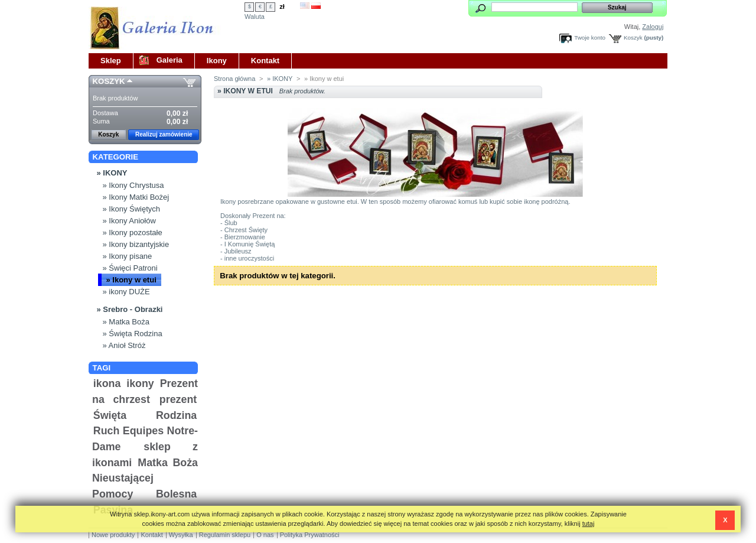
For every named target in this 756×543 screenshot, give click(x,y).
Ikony (217, 61)
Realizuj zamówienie (164, 134)
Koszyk (633, 38)
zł (282, 6)
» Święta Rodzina (133, 334)
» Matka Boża (126, 322)
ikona (107, 383)
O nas (265, 535)
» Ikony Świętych (132, 209)
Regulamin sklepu (225, 535)
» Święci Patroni (130, 268)
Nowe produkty (113, 535)
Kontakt (265, 61)
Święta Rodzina (145, 415)
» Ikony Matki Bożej (136, 197)
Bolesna (176, 494)
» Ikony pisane (128, 256)
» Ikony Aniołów (129, 221)
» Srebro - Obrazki (130, 309)
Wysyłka (181, 535)
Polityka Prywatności (310, 535)
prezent (178, 399)
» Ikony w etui (131, 280)
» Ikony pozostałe (133, 233)
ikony (140, 383)
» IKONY (112, 173)
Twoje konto (590, 38)
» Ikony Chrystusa (133, 185)
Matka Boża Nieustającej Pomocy (145, 478)
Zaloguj (653, 27)
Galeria (170, 60)
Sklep (111, 61)
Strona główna (234, 79)
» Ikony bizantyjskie (136, 244)
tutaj (589, 524)
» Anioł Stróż (124, 345)
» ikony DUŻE (126, 292)
